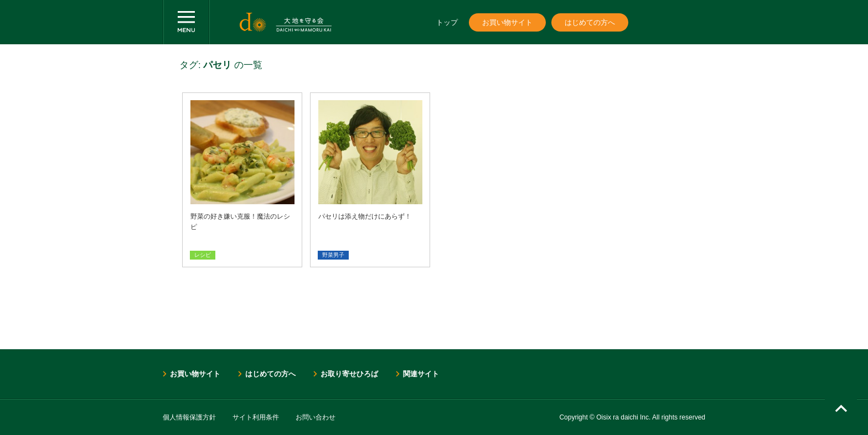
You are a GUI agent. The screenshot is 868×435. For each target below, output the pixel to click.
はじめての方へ (590, 22)
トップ (447, 22)
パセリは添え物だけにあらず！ (365, 216)
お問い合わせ (316, 417)
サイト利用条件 (256, 417)
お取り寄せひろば (349, 374)
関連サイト (421, 374)
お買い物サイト (507, 22)
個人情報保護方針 (189, 417)
